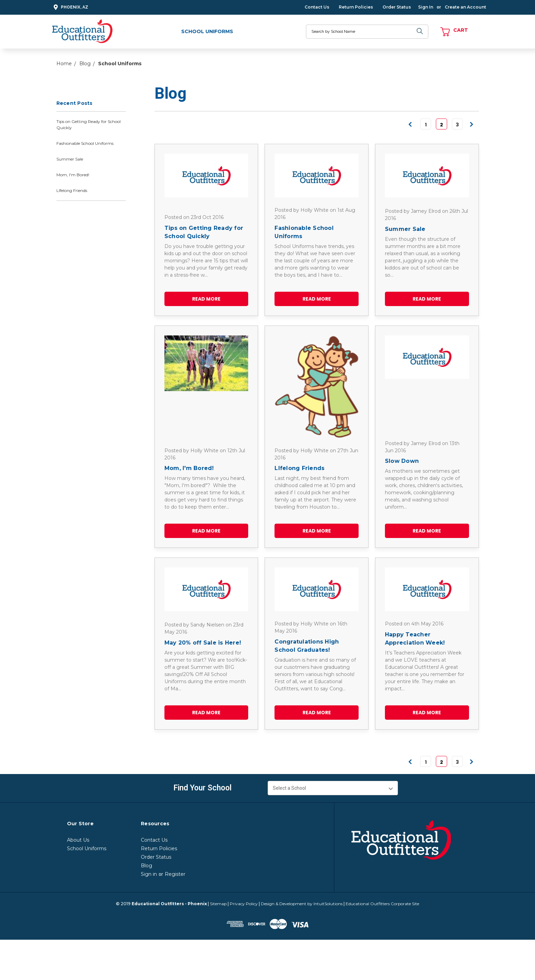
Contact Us (317, 7)
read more (206, 299)
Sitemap (218, 904)
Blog (146, 866)
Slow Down (402, 461)
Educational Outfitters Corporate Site (382, 904)
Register (175, 874)
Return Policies (356, 7)
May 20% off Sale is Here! (203, 643)
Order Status (397, 7)
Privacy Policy (244, 904)
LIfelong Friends (72, 190)
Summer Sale (70, 159)
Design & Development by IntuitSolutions (302, 904)
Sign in (149, 874)
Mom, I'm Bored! (73, 175)
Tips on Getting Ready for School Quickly (89, 125)
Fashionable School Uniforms (85, 143)
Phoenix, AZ (70, 7)
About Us (78, 840)
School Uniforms (207, 31)
